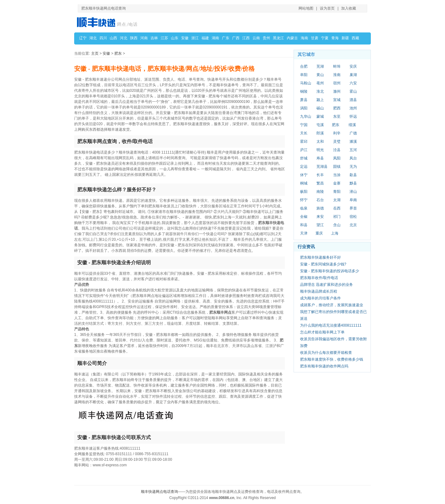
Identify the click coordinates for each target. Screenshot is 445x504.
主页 (95, 53)
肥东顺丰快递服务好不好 (320, 257)
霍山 (353, 91)
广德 (353, 133)
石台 (320, 200)
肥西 (337, 108)
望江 (320, 225)
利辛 (337, 133)
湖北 (93, 38)
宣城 (337, 100)
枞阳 (304, 192)
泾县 (337, 150)
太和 (320, 142)
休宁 (304, 175)
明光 (320, 150)
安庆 (353, 66)
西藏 (355, 38)
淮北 (320, 91)
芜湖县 (322, 167)
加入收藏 (349, 8)
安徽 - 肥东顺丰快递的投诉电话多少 (330, 271)
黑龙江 (278, 38)
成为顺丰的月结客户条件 (320, 298)
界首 (353, 208)
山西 (113, 38)
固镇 (337, 167)
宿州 (337, 83)
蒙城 (320, 116)
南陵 (320, 192)
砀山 (320, 108)
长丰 (320, 175)
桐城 (304, 183)
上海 (335, 233)
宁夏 (325, 38)
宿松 (353, 217)
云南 (256, 38)
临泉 (304, 208)
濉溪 (353, 142)
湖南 (215, 38)
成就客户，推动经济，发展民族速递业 (332, 305)
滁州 (337, 91)
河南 (144, 38)
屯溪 (320, 125)
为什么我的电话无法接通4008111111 (331, 325)
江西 (246, 38)
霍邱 (304, 142)
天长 (304, 133)
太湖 (337, 200)
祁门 (337, 217)
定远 (304, 167)
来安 (320, 217)
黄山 (320, 75)
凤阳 (337, 158)
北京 (353, 225)
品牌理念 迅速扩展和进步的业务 (326, 285)
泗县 (353, 100)
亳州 (320, 83)
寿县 (320, 158)
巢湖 (353, 75)
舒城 (304, 158)
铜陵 (304, 91)
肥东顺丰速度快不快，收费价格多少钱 (332, 359)
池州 (353, 108)
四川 (103, 38)
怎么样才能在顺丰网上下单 (322, 332)
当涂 (337, 175)
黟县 (353, 183)
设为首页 (327, 8)
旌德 (320, 208)
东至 (337, 116)
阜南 (353, 200)
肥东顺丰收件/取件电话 (319, 278)
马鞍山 (306, 83)
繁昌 (320, 183)
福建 (205, 38)
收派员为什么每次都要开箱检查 (326, 353)
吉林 (154, 38)
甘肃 (315, 38)
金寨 (337, 183)
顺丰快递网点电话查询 (159, 492)
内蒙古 (292, 38)
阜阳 (304, 75)
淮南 (337, 75)
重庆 (319, 233)
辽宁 (83, 38)
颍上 (320, 100)
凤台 (353, 158)
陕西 (134, 38)
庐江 (304, 150)
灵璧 (337, 142)
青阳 (337, 192)
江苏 (164, 38)
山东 (175, 38)
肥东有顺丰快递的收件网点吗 (324, 366)
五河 (353, 150)
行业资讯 (306, 247)
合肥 (304, 66)
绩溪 (352, 125)
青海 (335, 38)
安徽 (185, 38)
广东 (226, 38)
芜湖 (320, 66)
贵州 (266, 38)
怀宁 (304, 200)
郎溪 (320, 133)
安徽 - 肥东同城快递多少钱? (323, 264)
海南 (304, 38)
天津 (304, 233)
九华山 (306, 116)
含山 (337, 225)
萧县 (304, 100)
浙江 (195, 38)
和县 (304, 225)
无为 (353, 167)
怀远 (353, 116)
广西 (236, 38)
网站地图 (306, 8)
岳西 (337, 208)
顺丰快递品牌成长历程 (319, 291)
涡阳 (304, 108)
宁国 (304, 125)
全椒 (304, 217)
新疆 (345, 38)
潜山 (353, 192)
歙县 (353, 175)
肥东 (118, 53)
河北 (124, 38)
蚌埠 (337, 66)
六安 (353, 83)
